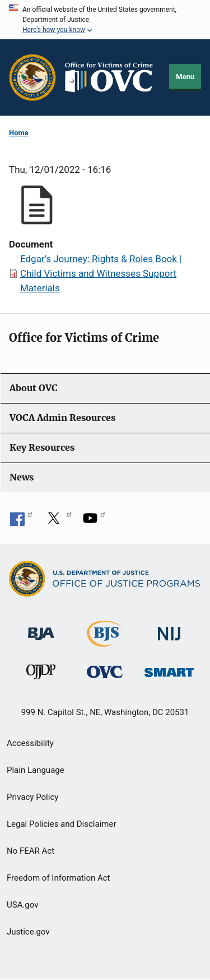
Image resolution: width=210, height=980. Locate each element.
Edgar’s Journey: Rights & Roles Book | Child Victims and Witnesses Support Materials (101, 273)
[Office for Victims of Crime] (105, 672)
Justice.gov (28, 932)
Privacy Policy (32, 797)
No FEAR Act (31, 851)
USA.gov (23, 905)
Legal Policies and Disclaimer (61, 824)
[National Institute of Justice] (169, 629)
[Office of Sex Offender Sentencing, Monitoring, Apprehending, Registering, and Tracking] (169, 669)
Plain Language (36, 770)
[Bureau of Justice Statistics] (105, 642)
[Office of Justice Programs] (32, 77)
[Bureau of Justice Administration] (41, 628)
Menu (185, 77)
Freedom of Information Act (59, 878)
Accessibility (30, 743)
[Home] (113, 78)
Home (19, 133)
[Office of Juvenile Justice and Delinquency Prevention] (41, 674)
